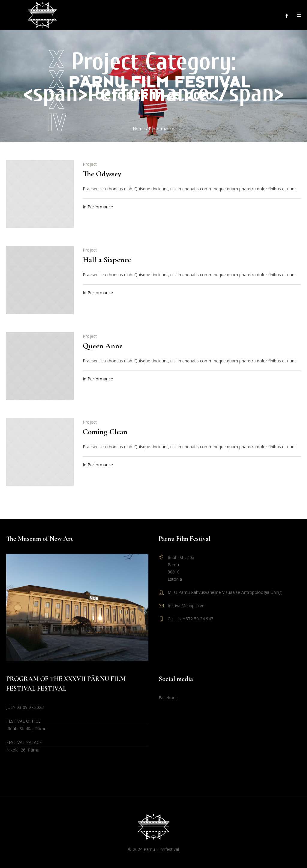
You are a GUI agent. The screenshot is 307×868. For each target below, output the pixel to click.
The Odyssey (102, 174)
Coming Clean (105, 432)
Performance (100, 207)
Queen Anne (103, 346)
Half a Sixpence (107, 260)
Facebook (168, 698)
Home (139, 129)
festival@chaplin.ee (186, 605)
